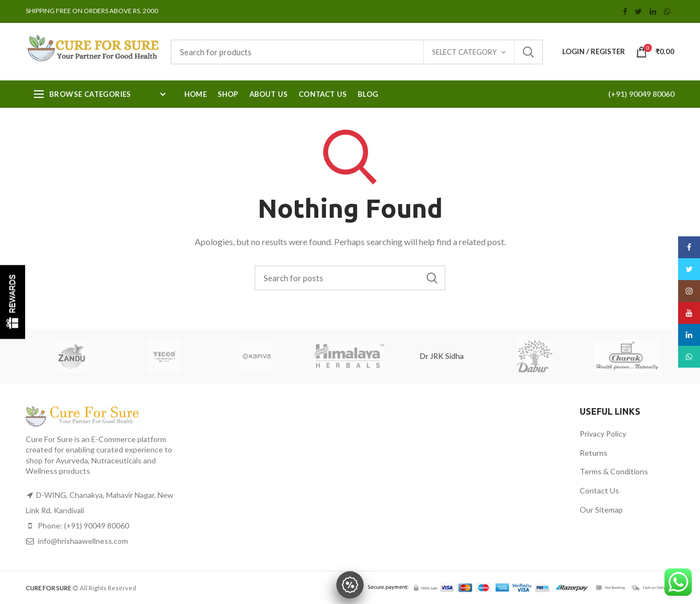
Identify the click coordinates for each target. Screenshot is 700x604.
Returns (594, 453)
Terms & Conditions (614, 471)
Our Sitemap (601, 510)
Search (528, 52)
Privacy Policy (603, 434)
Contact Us (599, 490)
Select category (464, 52)
